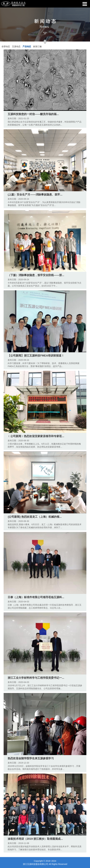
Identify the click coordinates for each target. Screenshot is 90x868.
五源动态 (16, 46)
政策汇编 (37, 46)
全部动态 (6, 46)
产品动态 (27, 46)
